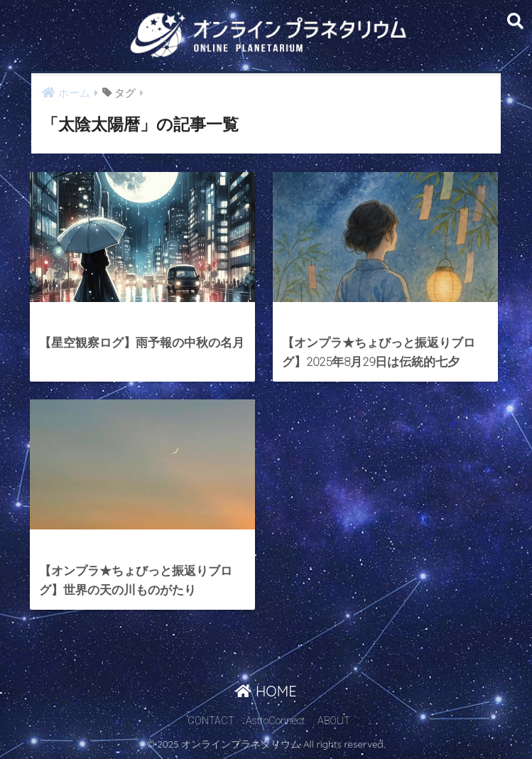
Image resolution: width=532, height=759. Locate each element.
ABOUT (334, 721)
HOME (266, 691)
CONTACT (211, 721)
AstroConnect (275, 721)
